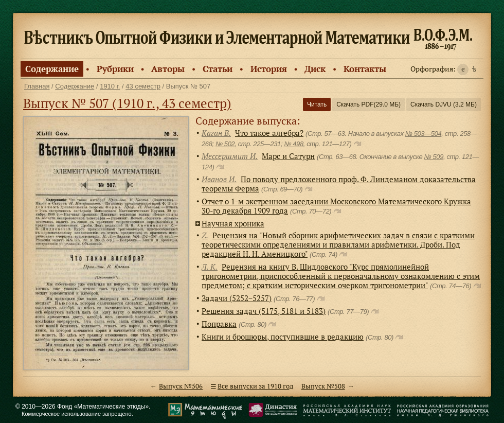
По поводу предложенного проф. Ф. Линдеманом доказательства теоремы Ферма (339, 184)
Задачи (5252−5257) (237, 298)
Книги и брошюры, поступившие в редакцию (283, 337)
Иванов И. (219, 179)
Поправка (219, 324)
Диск (315, 69)
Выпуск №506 (181, 386)
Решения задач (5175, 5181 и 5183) (264, 311)
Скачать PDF (368, 104)
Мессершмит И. (230, 156)
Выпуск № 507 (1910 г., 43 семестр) (127, 103)
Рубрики (115, 69)
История (269, 69)
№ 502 (225, 144)
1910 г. (110, 86)
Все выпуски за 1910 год (255, 386)
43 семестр (143, 86)
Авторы (168, 69)
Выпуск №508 (323, 386)
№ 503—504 (423, 134)
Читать (317, 104)
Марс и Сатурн (288, 156)
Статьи (218, 69)
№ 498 (293, 144)
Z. (205, 235)
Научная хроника (233, 223)
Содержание (52, 69)
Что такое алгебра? (269, 133)
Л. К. (210, 267)
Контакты (365, 69)
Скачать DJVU (444, 104)
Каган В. (216, 133)
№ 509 (434, 157)
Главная (37, 86)
